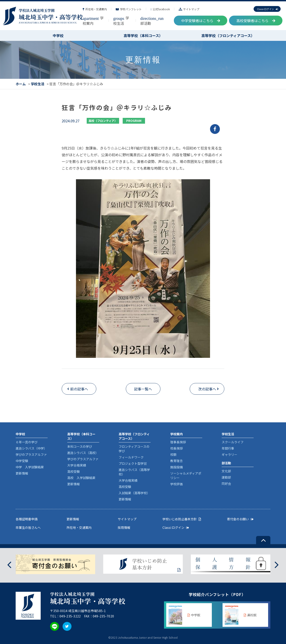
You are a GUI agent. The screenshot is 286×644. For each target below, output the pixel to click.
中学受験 (22, 461)
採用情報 (124, 527)
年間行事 (228, 448)
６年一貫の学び (27, 442)
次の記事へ (207, 389)
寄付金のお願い (240, 519)
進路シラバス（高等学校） (134, 472)
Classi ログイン (267, 9)
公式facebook (160, 9)
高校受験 (74, 471)
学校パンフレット (129, 9)
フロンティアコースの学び (134, 449)
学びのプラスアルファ (31, 454)
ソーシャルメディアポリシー (186, 475)
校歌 (173, 454)
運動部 (226, 477)
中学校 (58, 35)
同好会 (226, 484)
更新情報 (22, 473)
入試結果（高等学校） (134, 493)
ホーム (21, 84)
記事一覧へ (143, 389)
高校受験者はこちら (256, 21)
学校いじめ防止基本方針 (182, 519)
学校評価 (177, 484)
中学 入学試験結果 (30, 467)
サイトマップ (189, 9)
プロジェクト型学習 (133, 463)
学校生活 (121, 21)
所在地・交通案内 (95, 9)
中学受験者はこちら (201, 21)
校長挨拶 (177, 448)
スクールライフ (233, 442)
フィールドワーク (131, 457)
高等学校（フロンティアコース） (228, 35)
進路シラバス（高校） (83, 453)
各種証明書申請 (27, 519)
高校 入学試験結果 (81, 478)
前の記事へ (79, 389)
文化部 (226, 471)
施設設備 (177, 467)
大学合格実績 (77, 465)
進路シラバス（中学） (31, 448)
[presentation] (9, 564)
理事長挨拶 (178, 442)
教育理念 (177, 461)
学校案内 (93, 21)
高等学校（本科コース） (143, 35)
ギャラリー (229, 454)
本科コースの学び (80, 446)
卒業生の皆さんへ (28, 527)
